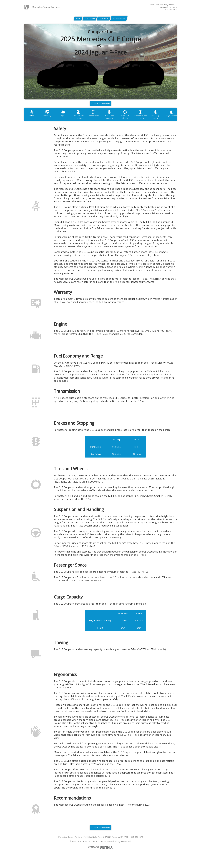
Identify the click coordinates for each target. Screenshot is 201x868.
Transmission (101, 119)
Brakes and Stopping (118, 120)
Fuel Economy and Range (84, 120)
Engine (67, 119)
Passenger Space (169, 119)
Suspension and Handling (152, 120)
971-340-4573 (171, 10)
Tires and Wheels (135, 119)
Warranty (49, 119)
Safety (32, 119)
